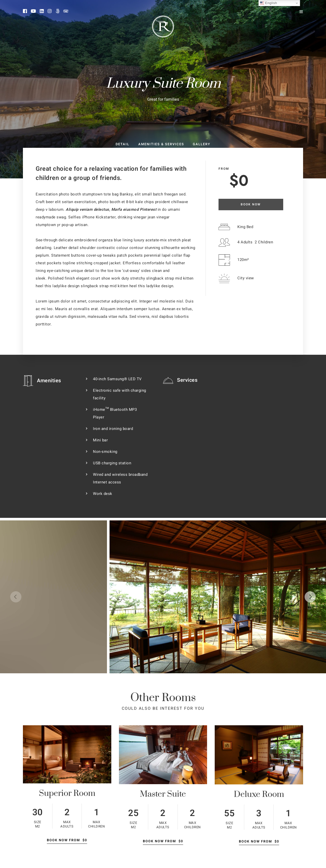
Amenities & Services (161, 144)
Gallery (202, 144)
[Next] (310, 597)
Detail (123, 144)
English (269, 3)
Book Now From (67, 840)
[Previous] (16, 597)
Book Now (251, 204)
